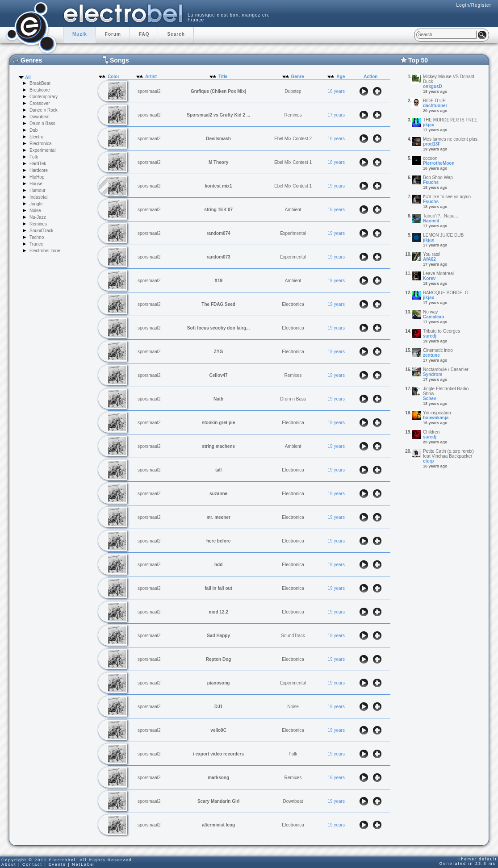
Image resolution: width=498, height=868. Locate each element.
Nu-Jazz (38, 217)
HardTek (38, 164)
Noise (35, 211)
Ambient (293, 210)
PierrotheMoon (439, 163)
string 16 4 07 (218, 210)
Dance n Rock (44, 110)
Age (341, 77)
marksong (218, 778)
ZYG (219, 352)
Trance (36, 244)
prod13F (432, 144)
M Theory (218, 162)
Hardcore (39, 170)
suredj (430, 336)
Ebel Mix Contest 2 (293, 139)
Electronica (40, 144)
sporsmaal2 (149, 91)
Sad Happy (218, 636)
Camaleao (433, 317)
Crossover (40, 103)
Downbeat (40, 117)
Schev (429, 399)
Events (57, 864)
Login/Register (474, 5)
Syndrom (433, 374)
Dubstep (293, 91)
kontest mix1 (219, 186)
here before (218, 541)
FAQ (144, 34)
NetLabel (84, 864)
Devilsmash (218, 139)
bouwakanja (436, 418)
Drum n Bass (42, 123)
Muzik (80, 34)
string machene (218, 446)
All (28, 77)
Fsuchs (431, 182)
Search (176, 34)
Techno (37, 237)
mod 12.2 (218, 612)
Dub (33, 130)
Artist (151, 77)
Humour (38, 190)
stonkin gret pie (218, 423)
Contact (32, 864)
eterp (428, 461)
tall (218, 470)
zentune (431, 355)
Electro (36, 137)
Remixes (38, 224)
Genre (298, 77)
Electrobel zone (45, 251)
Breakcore (40, 90)
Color (113, 77)
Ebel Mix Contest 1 (293, 162)
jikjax (429, 125)
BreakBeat (40, 83)
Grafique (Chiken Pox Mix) (218, 91)
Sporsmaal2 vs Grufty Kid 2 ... (218, 115)
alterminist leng (218, 825)
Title (223, 77)
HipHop (37, 177)
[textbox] (446, 35)
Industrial (39, 197)
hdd (218, 565)
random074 (218, 233)
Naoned (431, 221)
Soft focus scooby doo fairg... (219, 328)
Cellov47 (219, 375)
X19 (218, 281)
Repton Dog (219, 659)
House (36, 184)
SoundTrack (42, 231)
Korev (429, 278)
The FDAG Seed (218, 304)
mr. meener (218, 517)
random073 (218, 257)
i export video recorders (218, 754)
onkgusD (433, 86)
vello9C (218, 730)
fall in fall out (218, 588)
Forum (113, 34)
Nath (218, 399)
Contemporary (44, 97)
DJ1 (218, 707)
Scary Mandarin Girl (218, 801)
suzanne (218, 494)
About (9, 864)
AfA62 (429, 259)
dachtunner (435, 106)
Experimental (42, 150)
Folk (34, 157)
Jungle (36, 204)
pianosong (219, 683)
